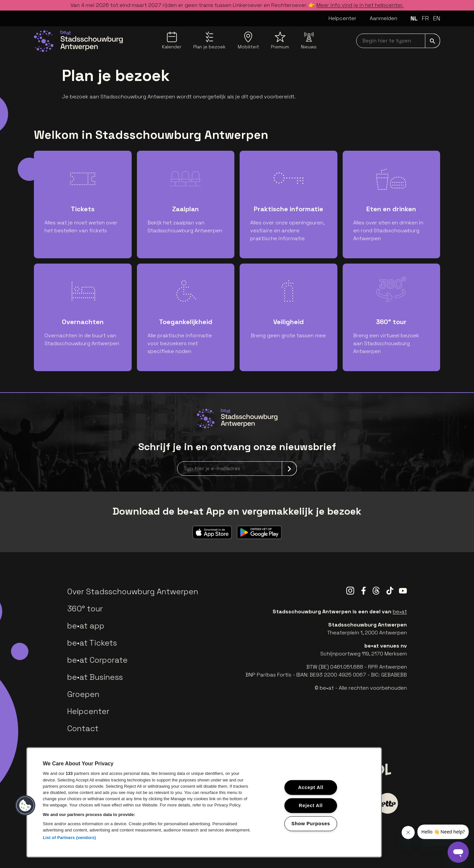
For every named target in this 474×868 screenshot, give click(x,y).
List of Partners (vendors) (69, 838)
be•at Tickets (92, 643)
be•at (400, 612)
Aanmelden (383, 18)
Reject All (311, 805)
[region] (204, 802)
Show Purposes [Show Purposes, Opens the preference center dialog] (311, 823)
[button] (25, 805)
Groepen (83, 694)
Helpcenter (342, 18)
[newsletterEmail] (237, 469)
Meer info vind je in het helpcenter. (360, 5)
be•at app (86, 626)
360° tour (85, 609)
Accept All (311, 787)
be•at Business (95, 677)
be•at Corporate (97, 660)
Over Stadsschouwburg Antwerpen (133, 591)
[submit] (433, 41)
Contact (83, 728)
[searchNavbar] (398, 41)
